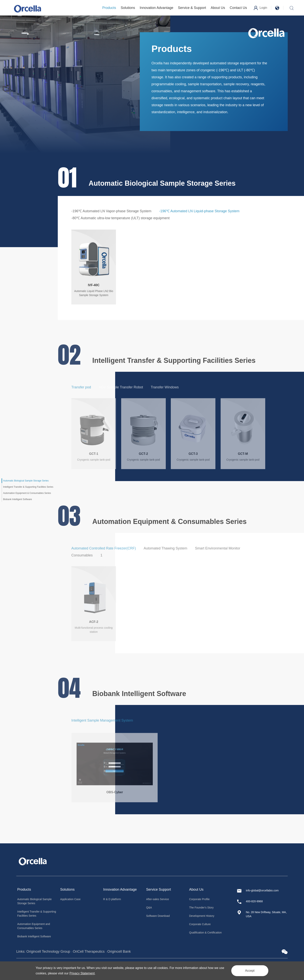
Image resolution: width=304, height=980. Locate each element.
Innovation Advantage (157, 8)
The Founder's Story (201, 908)
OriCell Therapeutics (89, 952)
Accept (250, 971)
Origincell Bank (119, 952)
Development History (202, 916)
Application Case (70, 899)
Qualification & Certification (205, 933)
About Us (218, 8)
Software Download (158, 916)
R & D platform (112, 899)
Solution (67, 889)
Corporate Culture (200, 924)
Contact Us (238, 8)
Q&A (149, 908)
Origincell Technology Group (48, 952)
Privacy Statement (82, 973)
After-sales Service (158, 899)
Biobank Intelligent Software (34, 936)
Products (109, 8)
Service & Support (192, 8)
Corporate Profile (199, 899)
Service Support (159, 889)
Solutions (128, 8)
